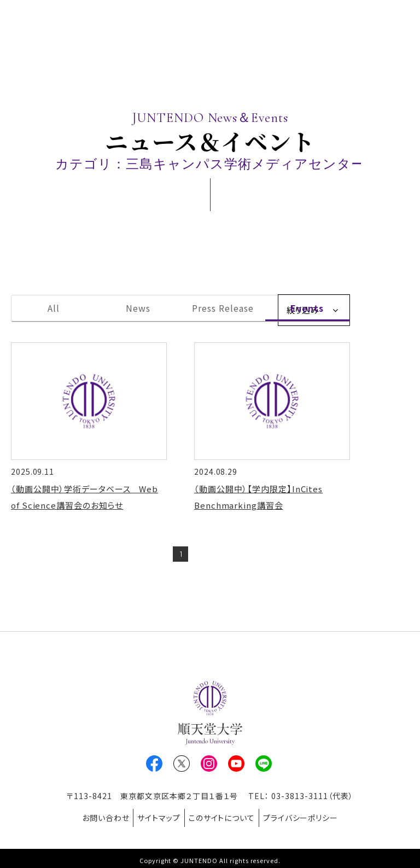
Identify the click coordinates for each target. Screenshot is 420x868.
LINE (264, 768)
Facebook (154, 768)
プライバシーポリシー (312, 818)
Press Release (223, 308)
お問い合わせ (94, 818)
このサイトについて (226, 818)
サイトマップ (155, 818)
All (54, 308)
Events (307, 308)
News (138, 308)
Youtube (236, 768)
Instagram (209, 768)
